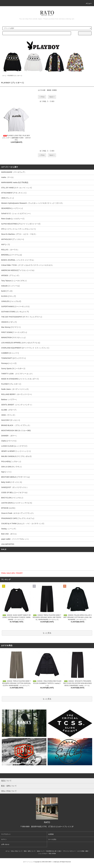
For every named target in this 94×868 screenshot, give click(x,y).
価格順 (49, 90)
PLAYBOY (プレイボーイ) (15, 76)
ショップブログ (43, 854)
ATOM (54, 854)
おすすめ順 (42, 90)
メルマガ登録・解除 (82, 851)
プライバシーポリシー (69, 851)
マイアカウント (6, 834)
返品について (41, 851)
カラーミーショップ (29, 862)
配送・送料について (30, 851)
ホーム (4, 76)
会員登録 (51, 834)
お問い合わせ (5, 844)
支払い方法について (17, 851)
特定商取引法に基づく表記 (54, 851)
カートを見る (52, 839)
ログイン (4, 839)
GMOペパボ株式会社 (54, 862)
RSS (50, 854)
